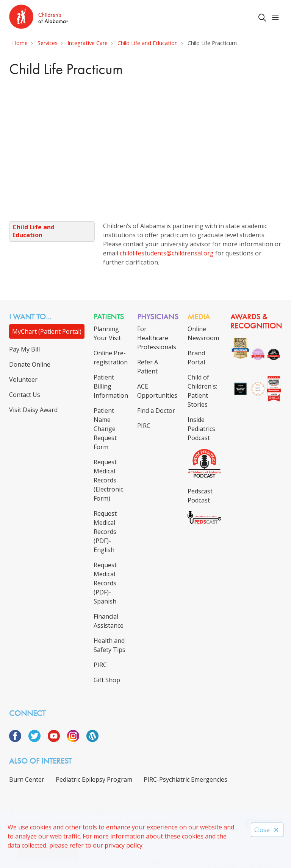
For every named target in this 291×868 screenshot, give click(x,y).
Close (267, 830)
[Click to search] (262, 18)
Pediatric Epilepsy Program (94, 779)
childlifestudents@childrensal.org (167, 253)
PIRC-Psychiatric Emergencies (185, 779)
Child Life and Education (34, 231)
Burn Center (27, 779)
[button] (277, 18)
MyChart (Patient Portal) (47, 331)
